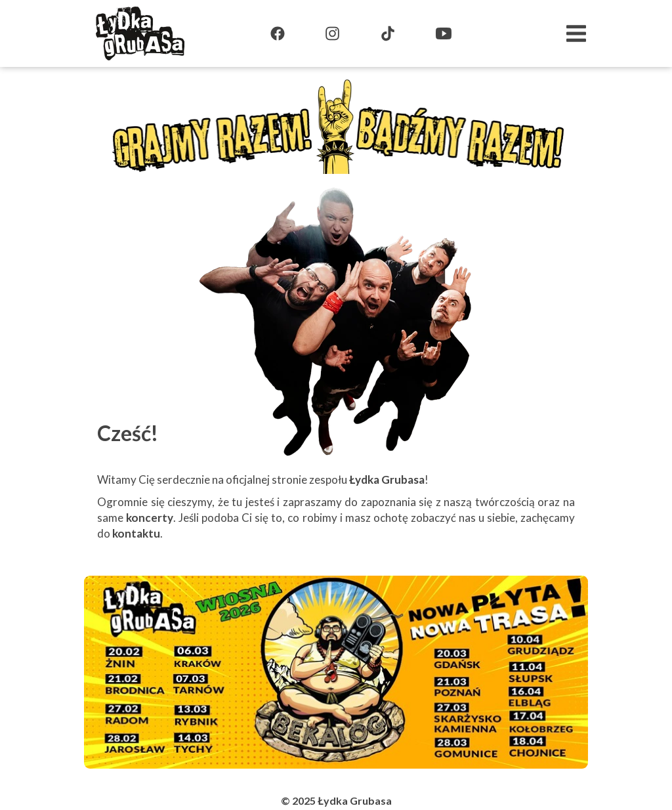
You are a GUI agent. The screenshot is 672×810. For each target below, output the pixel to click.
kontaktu (136, 533)
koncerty (150, 518)
